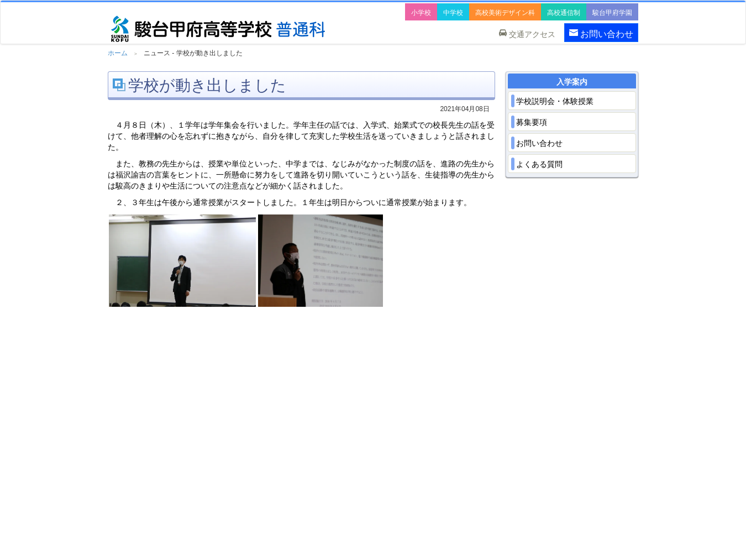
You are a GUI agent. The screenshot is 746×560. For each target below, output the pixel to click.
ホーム (118, 53)
